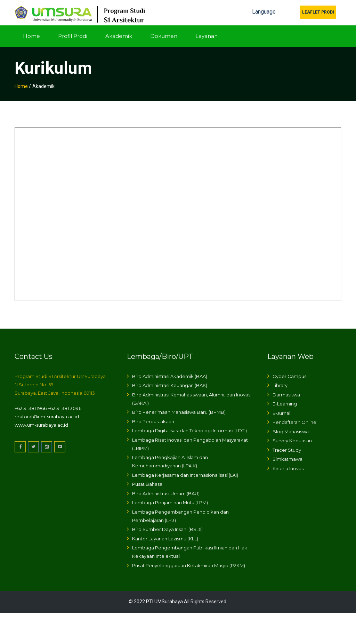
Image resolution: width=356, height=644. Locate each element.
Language (264, 10)
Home (31, 34)
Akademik (119, 34)
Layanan (207, 34)
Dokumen (164, 34)
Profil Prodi (73, 34)
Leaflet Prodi (318, 10)
